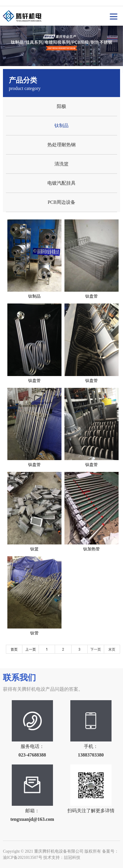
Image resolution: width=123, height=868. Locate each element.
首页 (14, 649)
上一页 (31, 649)
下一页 (96, 649)
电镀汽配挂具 (61, 183)
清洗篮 (61, 164)
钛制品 (61, 125)
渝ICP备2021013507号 (23, 858)
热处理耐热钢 (61, 145)
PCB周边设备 (61, 202)
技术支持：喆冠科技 (62, 858)
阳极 (61, 106)
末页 (112, 649)
